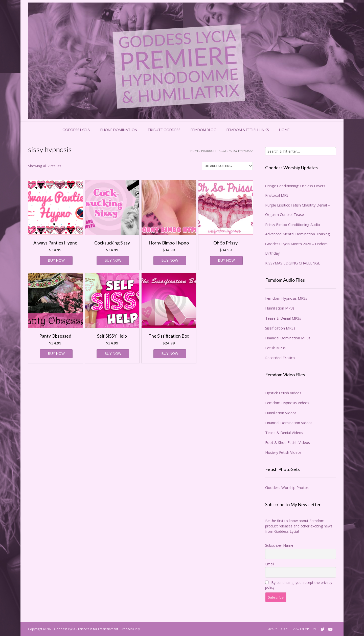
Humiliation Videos (281, 413)
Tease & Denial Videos (284, 433)
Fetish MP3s (275, 348)
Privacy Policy (277, 629)
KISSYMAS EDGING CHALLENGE (293, 263)
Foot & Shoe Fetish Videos (288, 442)
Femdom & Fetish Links (248, 130)
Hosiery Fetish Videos (283, 452)
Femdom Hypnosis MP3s (286, 298)
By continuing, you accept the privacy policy (299, 585)
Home (284, 130)
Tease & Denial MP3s (283, 318)
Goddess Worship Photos (287, 487)
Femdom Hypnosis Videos (287, 403)
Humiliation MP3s (280, 308)
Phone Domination (119, 130)
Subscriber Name (279, 545)
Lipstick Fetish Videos (283, 393)
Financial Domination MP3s (288, 338)
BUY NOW (56, 260)
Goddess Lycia (76, 130)
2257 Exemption (304, 629)
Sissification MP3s (280, 328)
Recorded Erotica (280, 358)
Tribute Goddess (164, 130)
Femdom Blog (203, 130)
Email (270, 564)
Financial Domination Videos (289, 423)
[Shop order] (227, 166)
